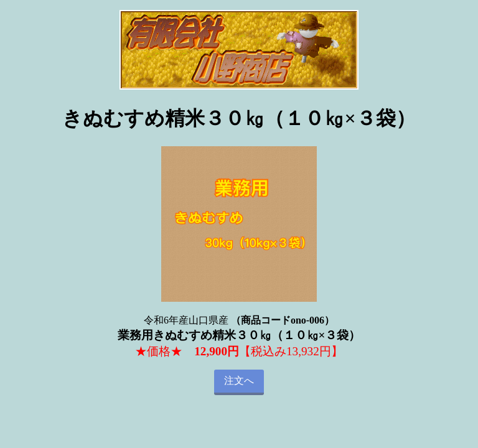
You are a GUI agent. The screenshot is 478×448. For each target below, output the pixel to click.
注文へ (239, 380)
